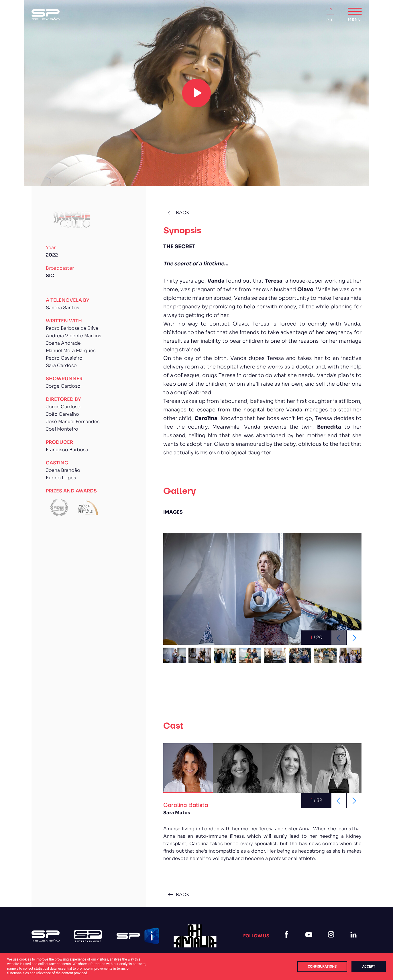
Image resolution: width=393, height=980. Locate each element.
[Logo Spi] (138, 936)
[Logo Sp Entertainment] (88, 936)
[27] (195, 936)
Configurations (322, 967)
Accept (369, 967)
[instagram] (332, 941)
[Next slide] (354, 638)
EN (330, 9)
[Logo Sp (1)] (46, 15)
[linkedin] (355, 941)
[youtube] (310, 941)
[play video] (196, 93)
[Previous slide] (339, 800)
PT (330, 20)
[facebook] (288, 941)
